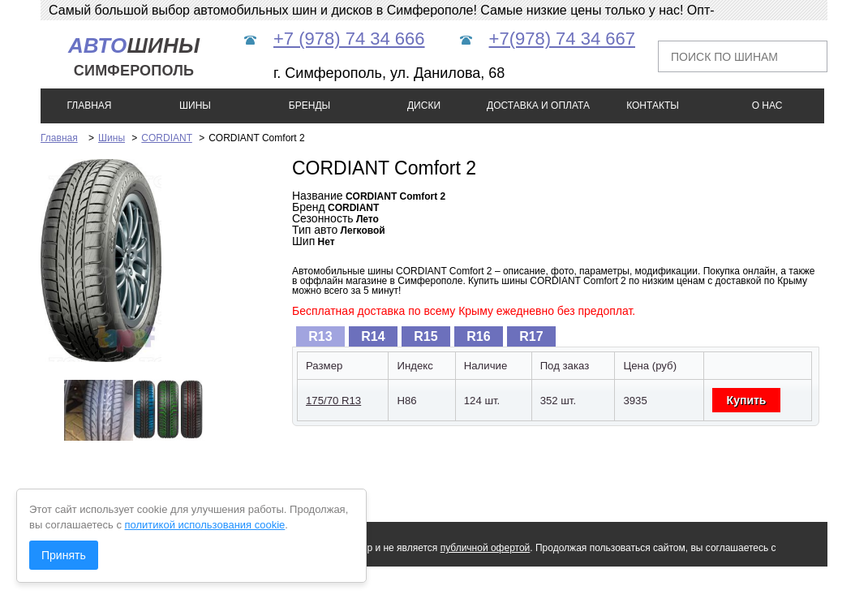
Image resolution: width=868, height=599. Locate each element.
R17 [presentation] (531, 336)
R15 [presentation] (425, 336)
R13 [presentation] (320, 336)
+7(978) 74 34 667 (562, 39)
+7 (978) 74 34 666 (349, 39)
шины (134, 56)
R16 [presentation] (478, 336)
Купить (747, 400)
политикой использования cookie (205, 525)
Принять (64, 555)
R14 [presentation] (373, 336)
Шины (112, 138)
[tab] (320, 336)
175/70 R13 (333, 401)
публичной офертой (486, 548)
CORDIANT (166, 138)
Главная (59, 138)
